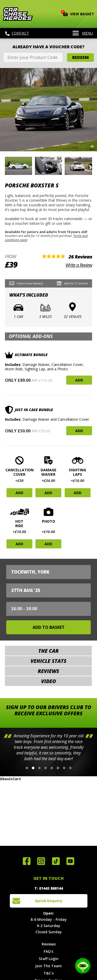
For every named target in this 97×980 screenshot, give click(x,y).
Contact (17, 33)
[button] (27, 768)
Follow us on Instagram (41, 861)
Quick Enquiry (49, 901)
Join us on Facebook (27, 861)
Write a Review (79, 265)
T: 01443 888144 (49, 888)
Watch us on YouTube (70, 861)
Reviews (49, 944)
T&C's (48, 973)
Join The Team (48, 966)
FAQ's (48, 951)
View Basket (79, 13)
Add (79, 380)
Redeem (80, 57)
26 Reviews (80, 257)
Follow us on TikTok (56, 861)
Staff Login (49, 959)
